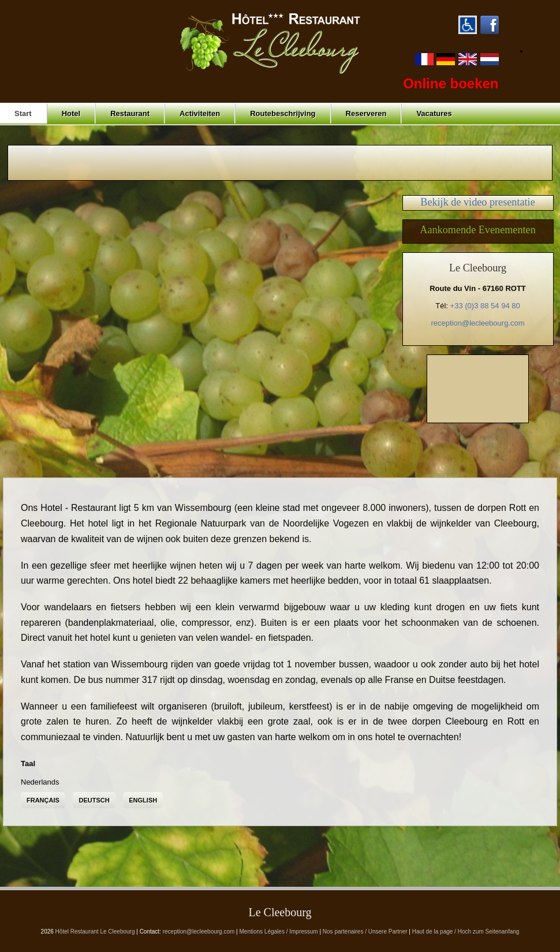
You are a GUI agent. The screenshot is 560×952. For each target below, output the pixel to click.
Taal (28, 764)
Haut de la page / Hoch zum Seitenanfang (466, 932)
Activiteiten (200, 113)
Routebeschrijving (283, 113)
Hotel (71, 113)
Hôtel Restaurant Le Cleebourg (95, 932)
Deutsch (94, 800)
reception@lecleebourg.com (477, 323)
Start (23, 113)
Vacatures (434, 113)
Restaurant (130, 113)
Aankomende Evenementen (478, 230)
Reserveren (366, 113)
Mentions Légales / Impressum (279, 932)
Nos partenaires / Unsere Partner (365, 932)
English (143, 800)
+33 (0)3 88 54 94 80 (485, 306)
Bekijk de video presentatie (477, 202)
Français (43, 800)
